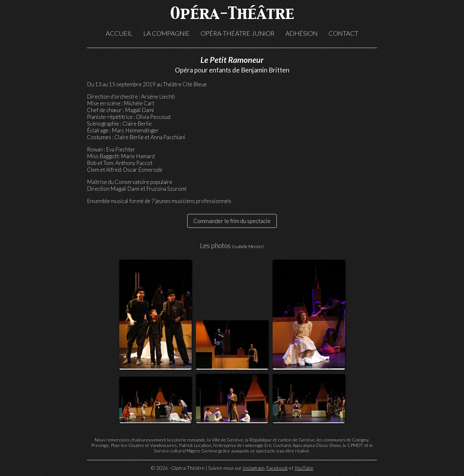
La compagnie (167, 33)
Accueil (119, 33)
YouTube (304, 468)
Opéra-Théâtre (232, 14)
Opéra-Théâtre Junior (238, 33)
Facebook (277, 468)
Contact (343, 33)
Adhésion (302, 33)
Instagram (254, 468)
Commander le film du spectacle (232, 221)
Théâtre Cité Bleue (185, 84)
